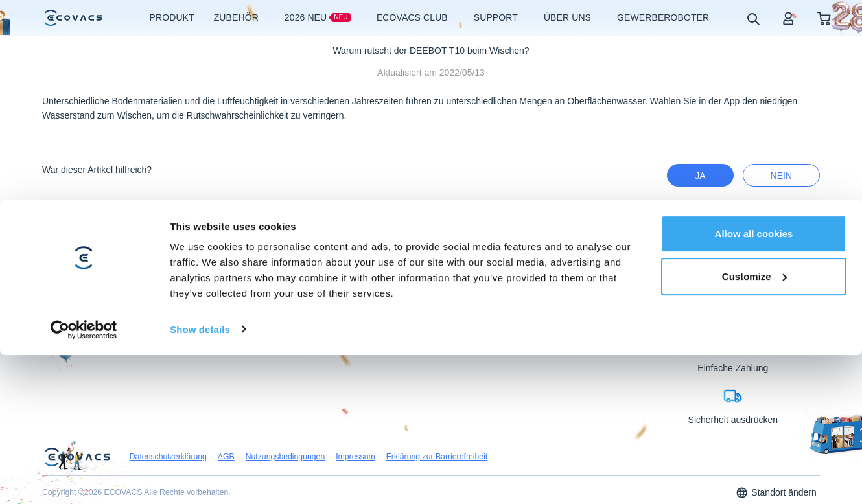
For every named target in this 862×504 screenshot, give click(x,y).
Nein (781, 176)
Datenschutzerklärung (168, 498)
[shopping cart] (824, 18)
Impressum (355, 498)
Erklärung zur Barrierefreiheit (437, 498)
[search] (753, 18)
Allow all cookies (754, 349)
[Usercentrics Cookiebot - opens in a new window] (84, 444)
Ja (700, 176)
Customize (754, 391)
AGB (226, 498)
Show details (200, 444)
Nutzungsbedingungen (285, 498)
